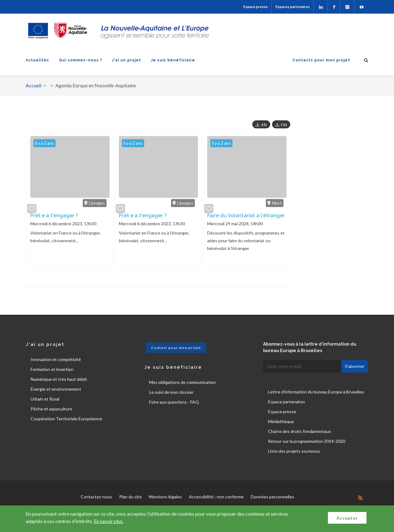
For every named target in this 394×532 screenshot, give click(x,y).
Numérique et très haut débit (59, 379)
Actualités (37, 60)
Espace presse (256, 7)
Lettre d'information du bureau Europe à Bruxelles (316, 392)
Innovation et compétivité (56, 359)
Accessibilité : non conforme (216, 497)
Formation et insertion (52, 369)
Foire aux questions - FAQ (174, 402)
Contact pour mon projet (176, 348)
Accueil (34, 85)
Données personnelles (272, 497)
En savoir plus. (109, 521)
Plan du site (130, 497)
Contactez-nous (96, 497)
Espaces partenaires (293, 7)
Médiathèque (281, 421)
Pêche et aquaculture (51, 409)
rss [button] (284, 124)
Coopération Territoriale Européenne (66, 419)
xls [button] (264, 124)
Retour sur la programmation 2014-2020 (307, 441)
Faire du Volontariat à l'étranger (246, 216)
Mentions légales (165, 497)
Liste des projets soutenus (294, 451)
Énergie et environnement (56, 389)
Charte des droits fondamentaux (300, 431)
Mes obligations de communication (182, 382)
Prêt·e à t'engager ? (54, 216)
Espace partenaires (287, 402)
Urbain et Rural (45, 399)
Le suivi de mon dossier (171, 392)
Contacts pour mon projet (321, 60)
